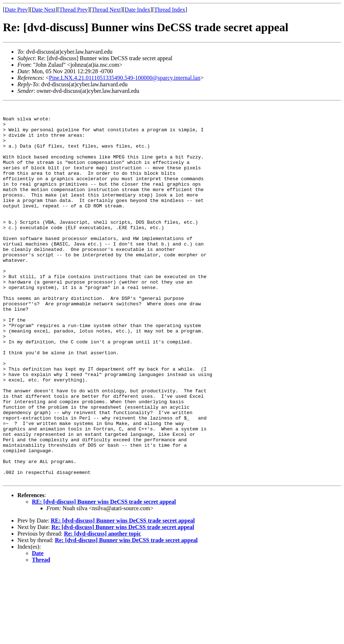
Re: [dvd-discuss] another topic (102, 609)
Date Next (44, 10)
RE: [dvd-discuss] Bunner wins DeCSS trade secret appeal (104, 577)
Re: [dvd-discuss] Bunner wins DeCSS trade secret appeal (123, 602)
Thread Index (170, 10)
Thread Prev (73, 10)
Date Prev (16, 10)
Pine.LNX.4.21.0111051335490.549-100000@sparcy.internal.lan (125, 78)
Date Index (138, 10)
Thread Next (106, 10)
